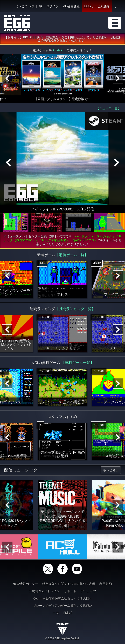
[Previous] (7, 79)
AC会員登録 (71, 6)
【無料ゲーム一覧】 (78, 363)
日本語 (68, 613)
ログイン (53, 6)
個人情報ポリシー (26, 584)
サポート (70, 591)
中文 (56, 613)
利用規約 (106, 584)
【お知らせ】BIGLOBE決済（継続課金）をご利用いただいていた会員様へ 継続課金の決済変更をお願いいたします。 (63, 39)
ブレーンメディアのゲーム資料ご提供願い (63, 606)
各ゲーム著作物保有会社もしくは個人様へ (63, 598)
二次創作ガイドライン (44, 591)
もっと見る (111, 471)
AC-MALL (59, 51)
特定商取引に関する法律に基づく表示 (69, 584)
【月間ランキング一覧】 (75, 309)
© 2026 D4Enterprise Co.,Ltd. (62, 638)
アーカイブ (88, 591)
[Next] (118, 79)
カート (118, 6)
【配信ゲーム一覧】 (72, 255)
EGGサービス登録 (97, 6)
